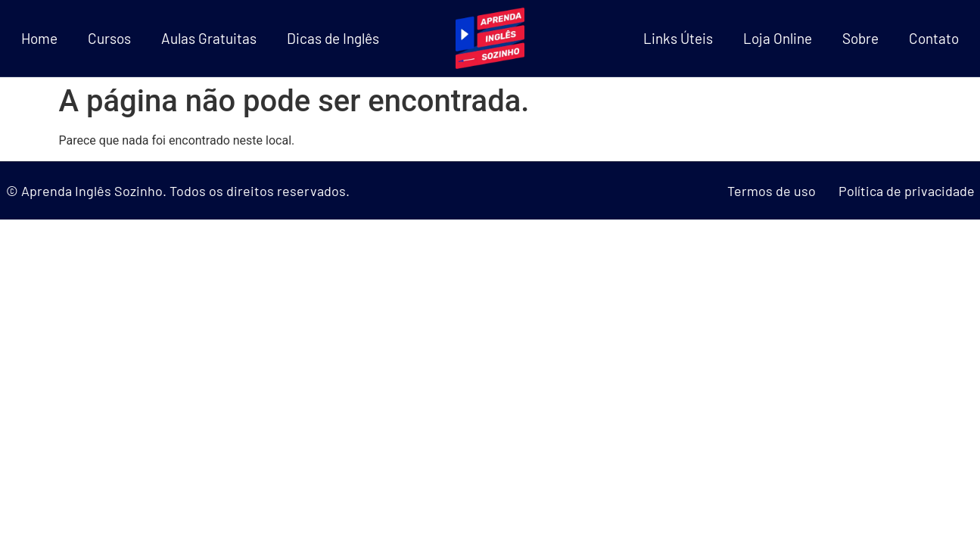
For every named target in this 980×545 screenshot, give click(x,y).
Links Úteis (678, 38)
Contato (934, 38)
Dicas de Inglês (333, 38)
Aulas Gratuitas (209, 38)
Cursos (109, 38)
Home (39, 38)
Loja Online (778, 38)
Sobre (860, 38)
